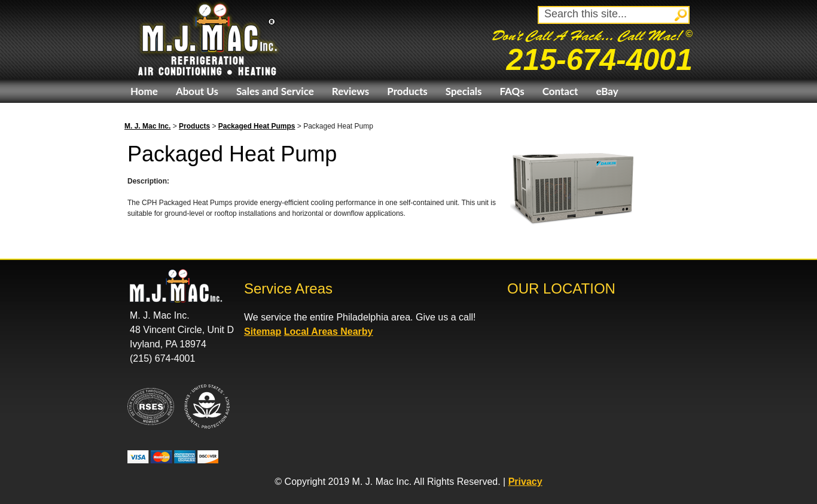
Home (144, 91)
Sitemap (263, 332)
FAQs (512, 91)
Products (407, 91)
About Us (197, 91)
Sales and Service (275, 91)
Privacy (525, 482)
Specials (464, 91)
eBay (607, 91)
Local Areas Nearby (329, 332)
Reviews (350, 91)
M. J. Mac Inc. (147, 126)
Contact (560, 91)
